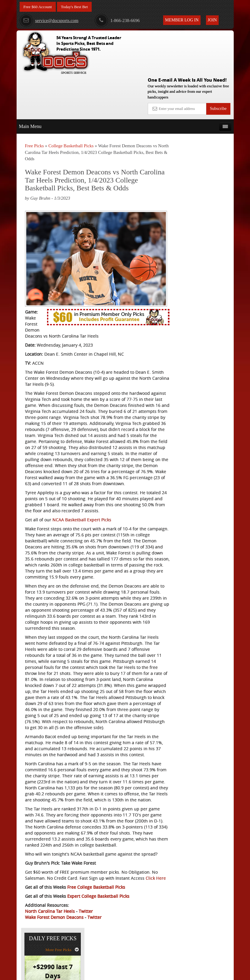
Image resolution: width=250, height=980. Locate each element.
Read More (211, 239)
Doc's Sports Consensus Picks (207, 187)
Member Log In (182, 20)
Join (212, 20)
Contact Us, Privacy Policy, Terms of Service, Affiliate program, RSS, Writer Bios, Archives (159, 972)
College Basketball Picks (71, 102)
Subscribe (218, 65)
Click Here (35, 912)
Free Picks (35, 102)
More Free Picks (207, 117)
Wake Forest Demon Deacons (54, 952)
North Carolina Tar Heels (50, 946)
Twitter (86, 946)
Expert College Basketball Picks (98, 930)
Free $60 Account (39, 7)
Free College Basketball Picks (96, 921)
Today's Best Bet (77, 7)
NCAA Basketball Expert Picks (82, 500)
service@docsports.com (49, 20)
